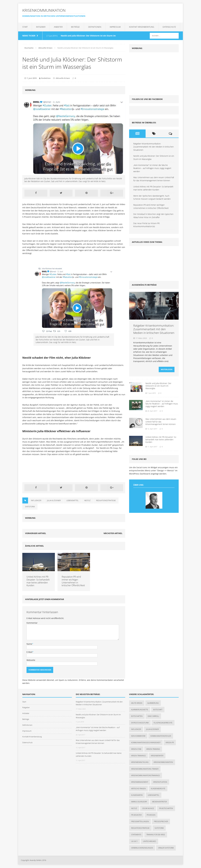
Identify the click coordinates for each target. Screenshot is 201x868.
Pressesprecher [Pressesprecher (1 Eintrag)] (161, 821)
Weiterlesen (167, 371)
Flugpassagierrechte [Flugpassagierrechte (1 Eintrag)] (163, 723)
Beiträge (75, 27)
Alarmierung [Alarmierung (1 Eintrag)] (153, 703)
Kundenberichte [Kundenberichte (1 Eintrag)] (158, 789)
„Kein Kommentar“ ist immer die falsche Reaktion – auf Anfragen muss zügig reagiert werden (152, 168)
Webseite (31, 660)
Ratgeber (41, 27)
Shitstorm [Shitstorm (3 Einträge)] (159, 828)
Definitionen (95, 27)
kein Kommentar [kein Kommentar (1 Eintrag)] (138, 736)
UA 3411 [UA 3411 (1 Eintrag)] (134, 841)
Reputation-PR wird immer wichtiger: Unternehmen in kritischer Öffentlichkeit (73, 581)
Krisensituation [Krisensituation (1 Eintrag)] (160, 782)
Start (25, 27)
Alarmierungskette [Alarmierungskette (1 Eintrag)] (140, 710)
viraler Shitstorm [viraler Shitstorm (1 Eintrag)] (166, 848)
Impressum (115, 27)
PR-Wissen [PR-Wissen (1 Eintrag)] (151, 815)
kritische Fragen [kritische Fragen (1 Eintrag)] (138, 789)
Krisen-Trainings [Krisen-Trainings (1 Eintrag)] (138, 756)
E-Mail (29, 652)
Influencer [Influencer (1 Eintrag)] (136, 729)
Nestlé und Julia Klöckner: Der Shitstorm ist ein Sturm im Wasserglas (158, 388)
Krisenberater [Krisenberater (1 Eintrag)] (157, 756)
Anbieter (58, 27)
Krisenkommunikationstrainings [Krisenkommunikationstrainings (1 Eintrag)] (146, 775)
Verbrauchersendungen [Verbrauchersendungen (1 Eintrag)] (142, 848)
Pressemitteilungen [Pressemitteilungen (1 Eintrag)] (140, 821)
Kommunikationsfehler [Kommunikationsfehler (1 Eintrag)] (161, 736)
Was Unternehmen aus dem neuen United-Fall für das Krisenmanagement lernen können (161, 423)
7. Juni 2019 (32, 78)
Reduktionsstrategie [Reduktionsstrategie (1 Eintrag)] (140, 828)
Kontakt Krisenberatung (142, 27)
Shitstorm (30, 507)
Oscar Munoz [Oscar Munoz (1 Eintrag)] (148, 808)
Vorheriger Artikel (36, 533)
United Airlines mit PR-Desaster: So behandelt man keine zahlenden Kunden (38, 581)
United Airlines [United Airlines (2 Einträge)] (149, 841)
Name (29, 644)
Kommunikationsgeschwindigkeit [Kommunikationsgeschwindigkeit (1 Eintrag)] (146, 743)
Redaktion (46, 78)
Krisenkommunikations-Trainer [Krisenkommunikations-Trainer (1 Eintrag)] (145, 769)
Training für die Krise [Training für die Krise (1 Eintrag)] (156, 835)
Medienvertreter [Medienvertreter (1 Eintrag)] (159, 802)
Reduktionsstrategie (106, 500)
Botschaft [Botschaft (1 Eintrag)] (158, 710)
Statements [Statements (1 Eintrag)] (136, 835)
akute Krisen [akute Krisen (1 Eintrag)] (137, 703)
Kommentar (32, 623)
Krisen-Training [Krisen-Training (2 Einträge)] (153, 749)
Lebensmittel (73, 500)
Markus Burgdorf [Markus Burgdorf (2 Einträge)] (139, 802)
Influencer (36, 500)
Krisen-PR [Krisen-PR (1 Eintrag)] (170, 743)
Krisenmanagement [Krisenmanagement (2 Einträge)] (140, 782)
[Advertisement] (150, 73)
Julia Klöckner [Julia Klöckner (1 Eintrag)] (152, 729)
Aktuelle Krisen (63, 78)
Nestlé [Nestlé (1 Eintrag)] (134, 808)
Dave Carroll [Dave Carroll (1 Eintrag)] (153, 716)
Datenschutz (169, 27)
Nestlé (87, 500)
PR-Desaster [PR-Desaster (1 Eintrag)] (136, 815)
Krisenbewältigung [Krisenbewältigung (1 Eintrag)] (140, 762)
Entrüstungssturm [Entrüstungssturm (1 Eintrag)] (140, 723)
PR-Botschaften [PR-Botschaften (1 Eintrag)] (166, 808)
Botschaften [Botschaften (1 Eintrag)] (137, 716)
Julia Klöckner (54, 500)
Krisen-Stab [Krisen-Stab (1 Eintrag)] (136, 749)
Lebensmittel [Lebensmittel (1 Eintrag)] (154, 795)
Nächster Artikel (113, 533)
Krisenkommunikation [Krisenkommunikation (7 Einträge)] (163, 762)
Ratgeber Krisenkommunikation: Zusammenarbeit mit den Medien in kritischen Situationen (153, 147)
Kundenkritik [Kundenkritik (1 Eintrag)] (137, 795)
